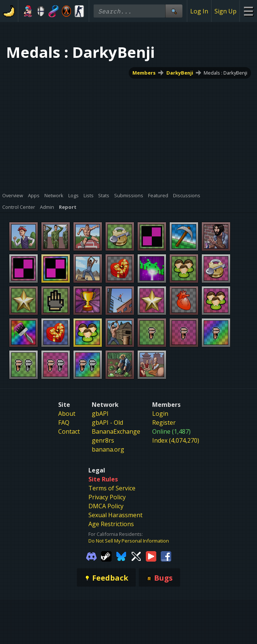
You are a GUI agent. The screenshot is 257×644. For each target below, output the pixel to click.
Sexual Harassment (115, 515)
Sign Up (225, 11)
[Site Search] (174, 11)
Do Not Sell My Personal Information (129, 541)
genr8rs (103, 440)
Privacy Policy (107, 497)
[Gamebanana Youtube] (151, 556)
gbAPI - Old (107, 422)
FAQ (64, 422)
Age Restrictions (111, 524)
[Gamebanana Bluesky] (121, 556)
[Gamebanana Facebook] (166, 556)
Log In (199, 11)
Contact (69, 431)
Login (160, 414)
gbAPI (100, 414)
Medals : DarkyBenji (225, 73)
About (67, 414)
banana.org (108, 449)
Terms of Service (112, 488)
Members (144, 73)
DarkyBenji (180, 73)
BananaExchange (116, 431)
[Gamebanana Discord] (91, 556)
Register (164, 422)
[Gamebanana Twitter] (136, 556)
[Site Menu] (248, 11)
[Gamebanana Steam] (106, 556)
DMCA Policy (106, 506)
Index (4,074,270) (176, 440)
